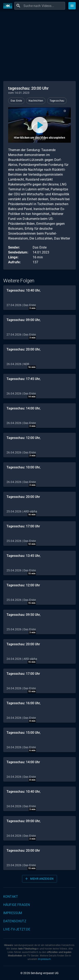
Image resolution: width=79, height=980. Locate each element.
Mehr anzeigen (39, 879)
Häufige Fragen (17, 905)
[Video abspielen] (39, 125)
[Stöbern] (72, 6)
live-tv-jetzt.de (17, 929)
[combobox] (44, 6)
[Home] (9, 6)
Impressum (13, 913)
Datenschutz (15, 921)
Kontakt (11, 897)
